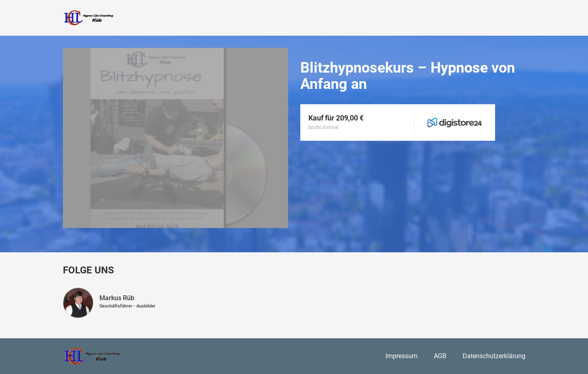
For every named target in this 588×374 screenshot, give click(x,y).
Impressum (402, 356)
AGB (440, 356)
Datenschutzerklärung (494, 356)
